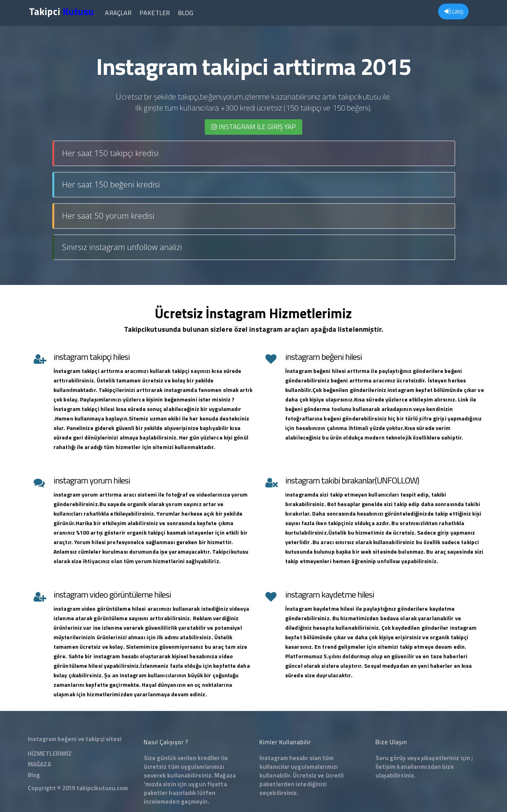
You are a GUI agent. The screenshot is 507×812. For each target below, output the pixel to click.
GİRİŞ (454, 12)
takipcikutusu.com (102, 788)
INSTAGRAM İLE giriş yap (254, 127)
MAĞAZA (39, 764)
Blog (186, 13)
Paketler (155, 13)
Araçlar (118, 13)
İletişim (386, 767)
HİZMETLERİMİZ (50, 754)
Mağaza (225, 775)
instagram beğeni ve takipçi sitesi (75, 739)
